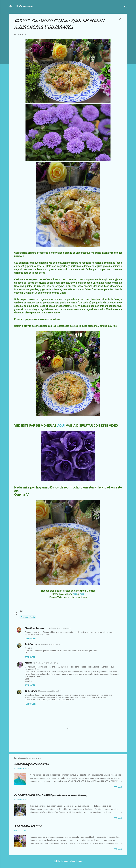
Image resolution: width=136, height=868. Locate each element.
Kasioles (29, 663)
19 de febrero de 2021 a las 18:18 (59, 628)
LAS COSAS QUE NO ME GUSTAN (31, 764)
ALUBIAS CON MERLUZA (28, 827)
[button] (120, 20)
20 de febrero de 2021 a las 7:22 (50, 691)
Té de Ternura (24, 6)
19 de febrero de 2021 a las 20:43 (46, 663)
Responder (30, 639)
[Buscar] (126, 7)
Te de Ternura (31, 644)
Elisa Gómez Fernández (35, 628)
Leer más (117, 787)
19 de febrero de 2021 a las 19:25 (50, 644)
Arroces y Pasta (28, 617)
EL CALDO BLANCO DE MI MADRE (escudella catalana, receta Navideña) (51, 795)
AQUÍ (61, 426)
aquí (75, 594)
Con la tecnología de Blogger (68, 861)
